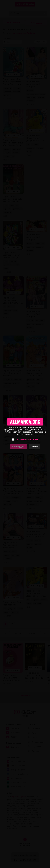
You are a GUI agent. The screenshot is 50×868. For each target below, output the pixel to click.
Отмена (34, 447)
